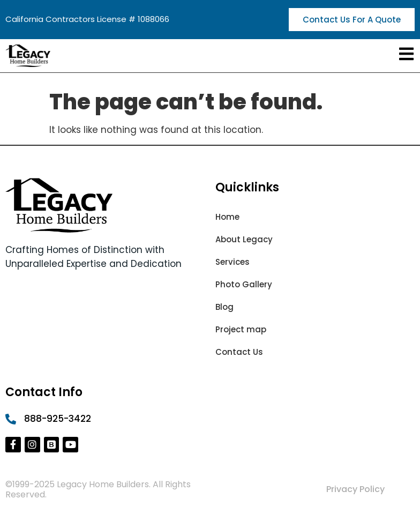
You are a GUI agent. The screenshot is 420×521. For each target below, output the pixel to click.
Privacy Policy (355, 489)
